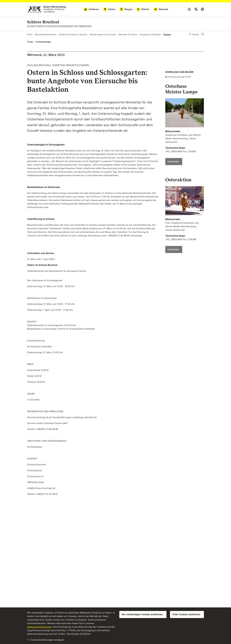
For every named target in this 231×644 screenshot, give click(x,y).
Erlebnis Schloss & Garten (73, 34)
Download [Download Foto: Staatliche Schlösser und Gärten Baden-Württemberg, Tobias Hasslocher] (173, 161)
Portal (194, 35)
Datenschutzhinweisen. (40, 627)
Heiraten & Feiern (128, 34)
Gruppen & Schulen (150, 34)
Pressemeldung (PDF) (179, 77)
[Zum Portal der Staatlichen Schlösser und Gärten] (46, 9)
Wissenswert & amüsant (103, 34)
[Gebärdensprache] (196, 9)
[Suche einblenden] (203, 34)
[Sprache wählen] (202, 9)
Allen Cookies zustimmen (186, 614)
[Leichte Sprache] (189, 9)
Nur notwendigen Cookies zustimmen (142, 614)
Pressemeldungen (43, 42)
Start (30, 34)
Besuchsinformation (46, 34)
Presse (167, 34)
